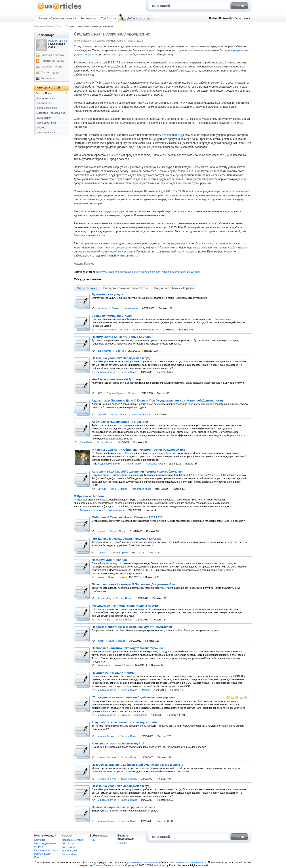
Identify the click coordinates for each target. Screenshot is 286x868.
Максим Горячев (107, 372)
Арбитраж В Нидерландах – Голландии (120, 422)
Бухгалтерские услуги (108, 294)
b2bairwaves (104, 351)
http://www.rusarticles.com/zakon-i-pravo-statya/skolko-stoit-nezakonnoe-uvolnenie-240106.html (148, 272)
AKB (100, 393)
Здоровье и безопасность (52, 113)
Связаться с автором (53, 55)
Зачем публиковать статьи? (57, 19)
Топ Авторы (89, 19)
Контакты (40, 840)
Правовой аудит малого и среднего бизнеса (124, 807)
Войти (213, 18)
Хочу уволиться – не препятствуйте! (118, 744)
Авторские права (47, 98)
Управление (131, 308)
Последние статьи (73, 840)
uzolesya (102, 308)
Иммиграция (44, 118)
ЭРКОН (102, 489)
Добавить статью (139, 19)
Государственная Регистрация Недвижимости (125, 606)
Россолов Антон (107, 330)
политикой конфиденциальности (187, 862)
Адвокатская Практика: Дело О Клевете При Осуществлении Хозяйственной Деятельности (157, 401)
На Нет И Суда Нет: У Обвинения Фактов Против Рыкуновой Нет (139, 450)
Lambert (102, 553)
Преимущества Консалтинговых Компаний (123, 337)
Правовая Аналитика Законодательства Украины (127, 648)
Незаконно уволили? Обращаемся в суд (121, 358)
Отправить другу (50, 72)
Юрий (101, 641)
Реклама (122, 843)
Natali (101, 577)
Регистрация (242, 18)
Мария (101, 531)
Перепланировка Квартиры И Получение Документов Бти (133, 584)
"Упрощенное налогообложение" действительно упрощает (134, 697)
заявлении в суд (174, 135)
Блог (37, 857)
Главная (39, 26)
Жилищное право (47, 108)
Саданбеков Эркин (109, 464)
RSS (92, 840)
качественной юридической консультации (109, 252)
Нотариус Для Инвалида (109, 560)
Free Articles (158, 865)
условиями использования (142, 862)
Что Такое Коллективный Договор (116, 379)
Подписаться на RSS (53, 61)
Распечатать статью (52, 67)
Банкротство (44, 103)
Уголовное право (142, 414)
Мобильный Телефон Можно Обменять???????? (127, 517)
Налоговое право (142, 489)
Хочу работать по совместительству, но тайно (125, 722)
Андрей (102, 414)
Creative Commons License (109, 865)
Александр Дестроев (91, 510)
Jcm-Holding (104, 598)
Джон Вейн (86, 442)
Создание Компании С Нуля (112, 316)
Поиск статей (70, 851)
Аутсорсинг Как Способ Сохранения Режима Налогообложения (137, 472)
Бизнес (116, 308)
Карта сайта (69, 854)
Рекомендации (43, 854)
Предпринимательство (146, 330)
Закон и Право (55, 26)
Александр (104, 665)
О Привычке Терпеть (89, 496)
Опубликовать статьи (46, 850)
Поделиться (47, 78)
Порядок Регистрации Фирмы (113, 673)
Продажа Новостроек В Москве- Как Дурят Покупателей (132, 627)
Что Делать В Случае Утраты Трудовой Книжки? (127, 539)
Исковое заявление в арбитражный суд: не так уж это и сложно (138, 765)
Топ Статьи (109, 19)
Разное (132, 393)
